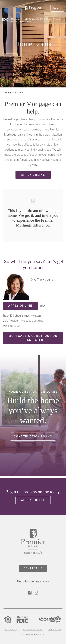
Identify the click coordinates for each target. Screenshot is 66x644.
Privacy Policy (11, 630)
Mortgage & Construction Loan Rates (33, 338)
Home (8, 93)
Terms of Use (54, 630)
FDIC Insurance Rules (33, 630)
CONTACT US (33, 568)
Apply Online (33, 175)
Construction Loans (33, 436)
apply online (20, 306)
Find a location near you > (33, 581)
